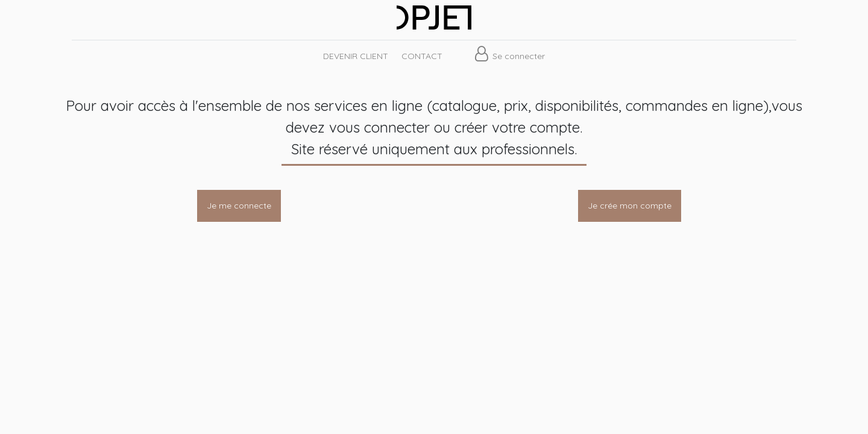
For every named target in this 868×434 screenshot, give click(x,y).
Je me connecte (239, 206)
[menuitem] (355, 56)
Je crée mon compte (630, 206)
